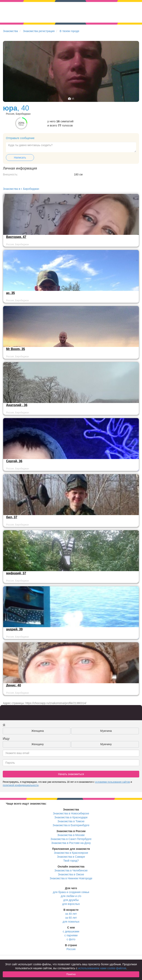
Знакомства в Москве (71, 835)
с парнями (71, 935)
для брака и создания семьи (71, 892)
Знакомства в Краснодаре (71, 817)
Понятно (71, 974)
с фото (71, 939)
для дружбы (71, 900)
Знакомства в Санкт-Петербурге (71, 839)
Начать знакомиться (71, 774)
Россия (71, 949)
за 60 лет (71, 918)
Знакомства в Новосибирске (71, 813)
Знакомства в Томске (71, 821)
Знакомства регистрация (39, 31)
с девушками (71, 931)
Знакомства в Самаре (71, 857)
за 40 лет (71, 914)
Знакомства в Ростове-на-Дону (71, 843)
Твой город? (71, 861)
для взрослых (71, 904)
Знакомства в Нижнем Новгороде (71, 878)
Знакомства (10, 31)
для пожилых (71, 922)
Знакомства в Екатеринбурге (71, 825)
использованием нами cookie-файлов (102, 968)
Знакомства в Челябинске (71, 870)
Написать (20, 158)
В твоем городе (69, 31)
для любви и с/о (71, 896)
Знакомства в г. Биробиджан (21, 189)
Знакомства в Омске (71, 874)
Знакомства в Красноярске (71, 853)
